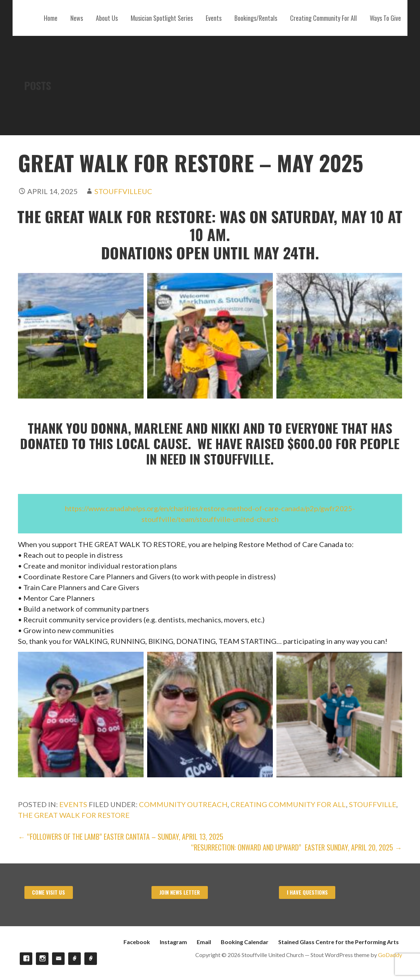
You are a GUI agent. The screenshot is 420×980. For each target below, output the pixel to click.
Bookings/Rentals (256, 18)
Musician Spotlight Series (162, 18)
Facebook (137, 942)
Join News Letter (180, 892)
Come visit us (48, 892)
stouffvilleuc (123, 191)
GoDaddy (390, 955)
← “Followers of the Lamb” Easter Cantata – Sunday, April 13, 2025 (121, 837)
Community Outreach (183, 804)
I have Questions (307, 892)
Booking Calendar (245, 942)
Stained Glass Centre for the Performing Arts (339, 942)
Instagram (173, 942)
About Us (107, 18)
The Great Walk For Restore (74, 815)
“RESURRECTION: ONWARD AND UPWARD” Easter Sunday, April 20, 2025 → (297, 847)
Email (204, 942)
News (77, 18)
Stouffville (373, 804)
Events (214, 18)
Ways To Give (385, 18)
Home (51, 18)
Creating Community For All (323, 18)
